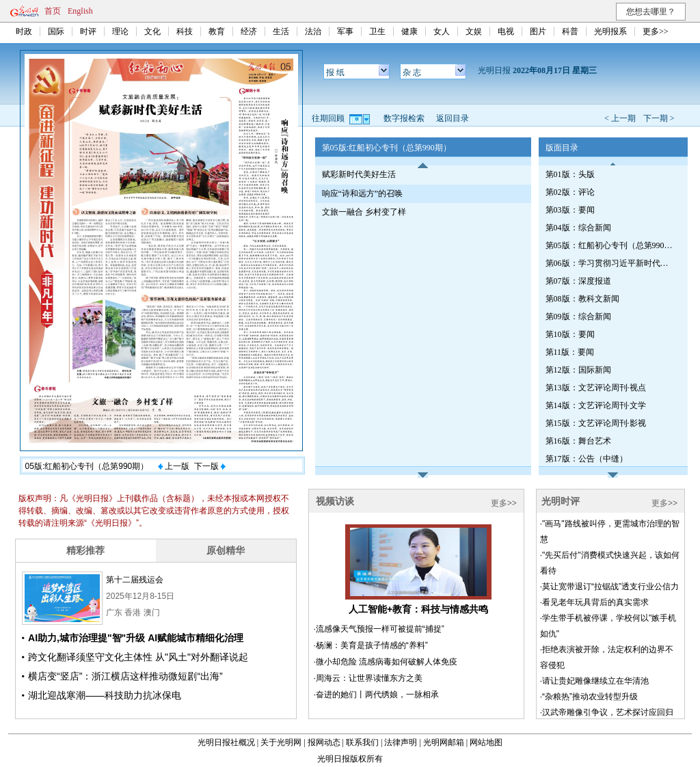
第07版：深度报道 (578, 281)
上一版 (174, 466)
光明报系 (610, 31)
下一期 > (659, 118)
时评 (88, 31)
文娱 (474, 31)
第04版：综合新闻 (578, 228)
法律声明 (401, 742)
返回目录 (453, 118)
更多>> (656, 31)
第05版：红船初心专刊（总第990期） (610, 245)
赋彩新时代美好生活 (359, 174)
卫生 (377, 31)
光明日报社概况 (226, 742)
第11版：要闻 (570, 352)
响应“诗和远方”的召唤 (363, 193)
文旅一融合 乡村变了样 (364, 212)
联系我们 (362, 742)
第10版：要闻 (570, 334)
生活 (281, 31)
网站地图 (486, 742)
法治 (313, 31)
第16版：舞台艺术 (578, 441)
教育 (217, 31)
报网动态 (324, 742)
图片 (538, 31)
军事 (345, 31)
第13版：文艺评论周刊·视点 (596, 388)
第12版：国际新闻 (578, 370)
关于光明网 (281, 742)
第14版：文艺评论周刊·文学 (596, 405)
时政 (24, 31)
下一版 (210, 466)
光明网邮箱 (444, 742)
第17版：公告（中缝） (587, 459)
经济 (249, 31)
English (80, 11)
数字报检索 (404, 118)
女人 (442, 31)
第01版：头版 (570, 174)
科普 (570, 31)
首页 (53, 11)
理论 (120, 31)
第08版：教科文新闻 (582, 299)
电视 (506, 31)
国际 (56, 31)
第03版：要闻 (570, 210)
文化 (152, 31)
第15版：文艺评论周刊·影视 (596, 423)
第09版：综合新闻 (578, 317)
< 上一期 (620, 118)
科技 (185, 31)
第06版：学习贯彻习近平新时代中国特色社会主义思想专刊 (610, 263)
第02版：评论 (570, 192)
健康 (409, 31)
